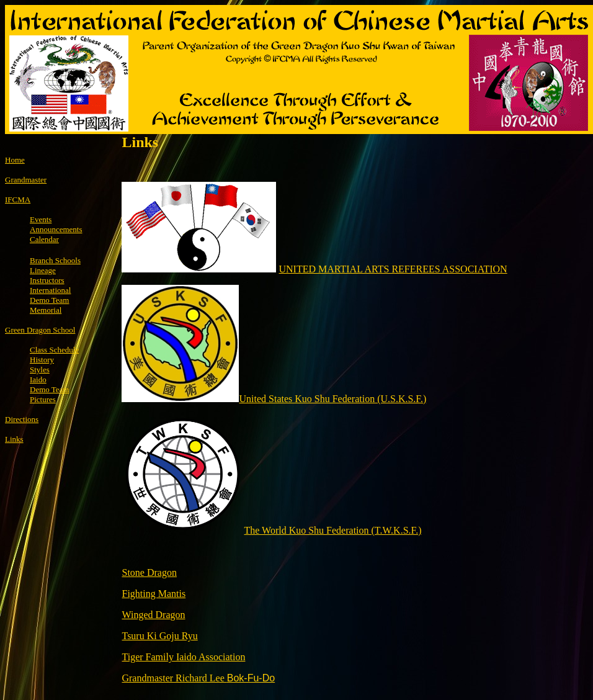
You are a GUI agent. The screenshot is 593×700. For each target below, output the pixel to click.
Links (14, 439)
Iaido (38, 379)
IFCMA (18, 200)
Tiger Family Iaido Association (183, 657)
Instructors (47, 280)
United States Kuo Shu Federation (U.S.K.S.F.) (332, 399)
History (42, 360)
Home (15, 160)
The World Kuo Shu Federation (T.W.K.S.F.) (332, 530)
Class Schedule (54, 350)
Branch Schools (55, 260)
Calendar (44, 239)
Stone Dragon (149, 572)
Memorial (46, 310)
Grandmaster (26, 180)
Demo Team (49, 389)
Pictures (43, 399)
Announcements (56, 229)
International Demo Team (50, 295)
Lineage (43, 270)
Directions (22, 419)
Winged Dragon (153, 615)
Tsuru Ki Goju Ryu (159, 636)
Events (41, 219)
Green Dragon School (40, 330)
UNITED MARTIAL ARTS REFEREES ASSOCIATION (393, 269)
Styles (40, 370)
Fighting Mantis (154, 594)
